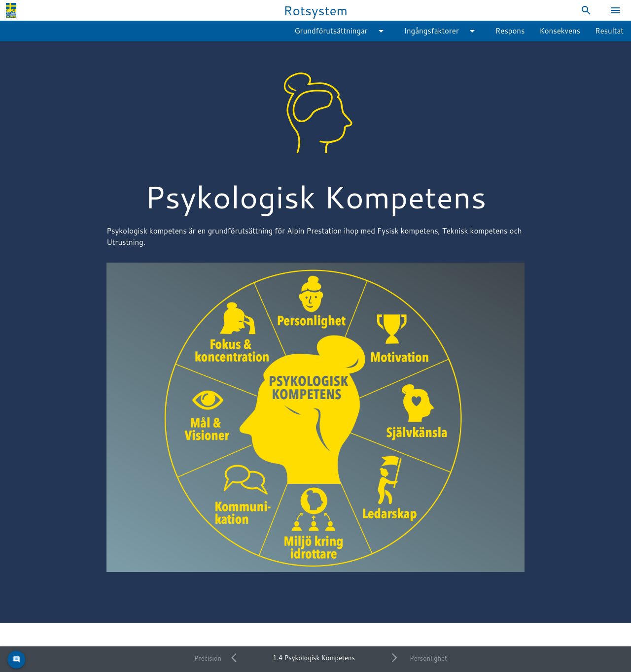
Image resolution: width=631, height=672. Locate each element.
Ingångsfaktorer (441, 31)
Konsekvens (560, 31)
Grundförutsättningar (341, 31)
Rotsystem (315, 10)
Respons (510, 31)
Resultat (609, 31)
